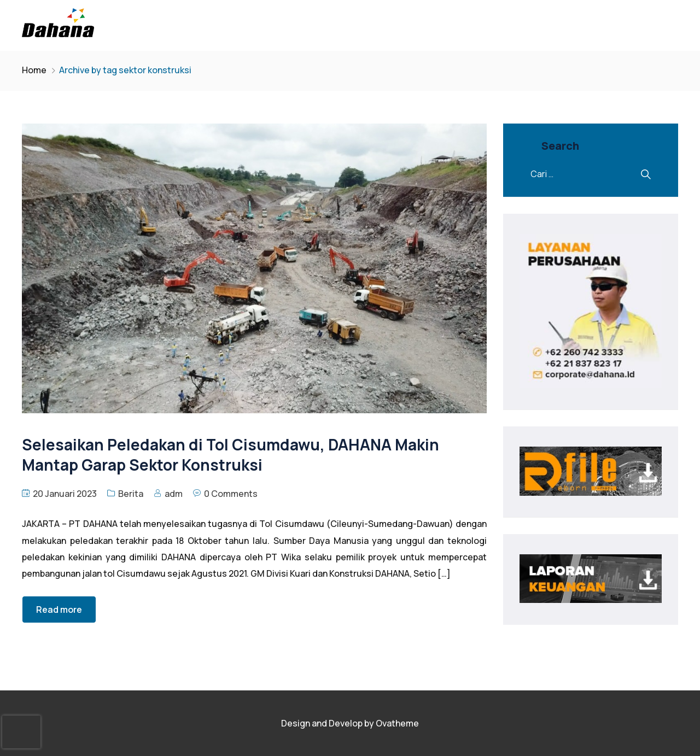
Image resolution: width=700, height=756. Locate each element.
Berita (131, 494)
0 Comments (231, 494)
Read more (59, 610)
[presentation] (21, 732)
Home (34, 70)
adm (174, 494)
